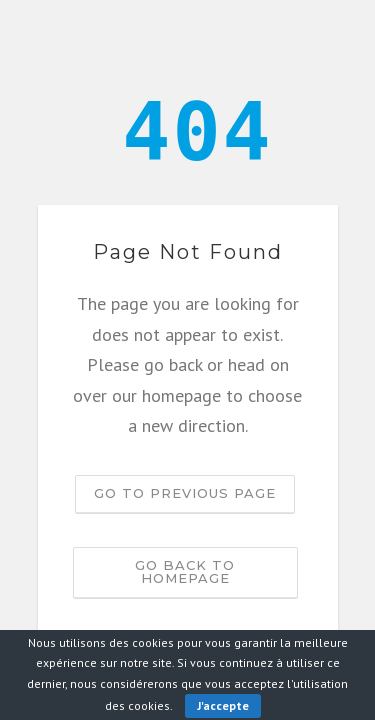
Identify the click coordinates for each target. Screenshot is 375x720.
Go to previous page (185, 493)
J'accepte (223, 705)
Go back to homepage (185, 571)
